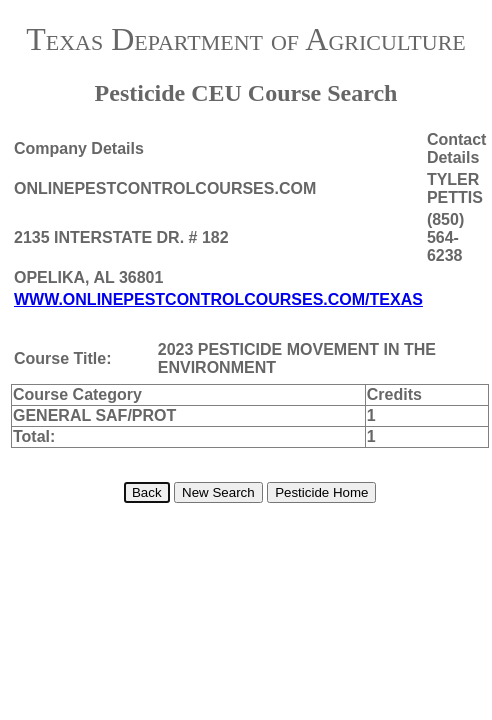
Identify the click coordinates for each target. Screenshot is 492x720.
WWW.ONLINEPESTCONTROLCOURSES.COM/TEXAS (218, 299)
